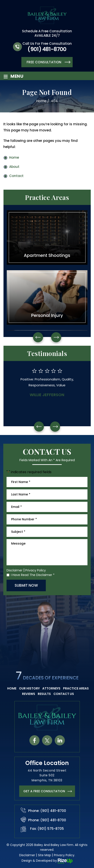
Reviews (29, 694)
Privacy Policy (36, 570)
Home (12, 688)
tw (47, 740)
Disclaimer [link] (27, 855)
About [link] (14, 167)
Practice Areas (76, 688)
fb (34, 740)
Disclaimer (15, 570)
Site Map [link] (44, 855)
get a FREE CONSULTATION (44, 791)
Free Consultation (44, 62)
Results (44, 694)
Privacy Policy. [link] (64, 855)
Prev (38, 337)
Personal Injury (47, 297)
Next (56, 337)
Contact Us (64, 694)
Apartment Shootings (47, 237)
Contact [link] (16, 176)
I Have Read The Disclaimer (33, 575)
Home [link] (14, 157)
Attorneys (51, 688)
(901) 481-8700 (47, 49)
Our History (29, 688)
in (60, 740)
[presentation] (39, 427)
